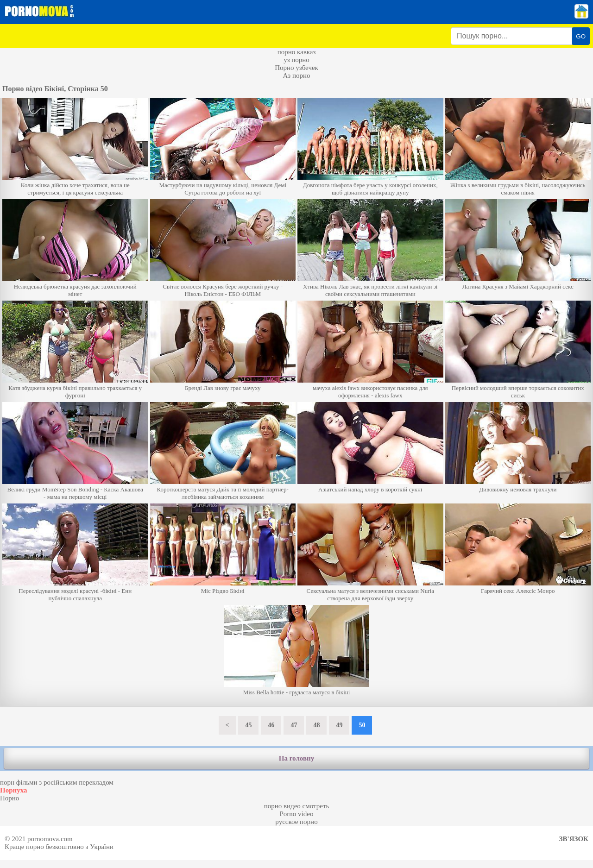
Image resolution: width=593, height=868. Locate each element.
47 (294, 725)
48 (316, 725)
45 (248, 725)
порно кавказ (297, 52)
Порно (9, 798)
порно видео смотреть (297, 806)
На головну (296, 758)
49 (339, 725)
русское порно (296, 822)
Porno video (297, 814)
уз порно (296, 60)
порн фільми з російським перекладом (57, 782)
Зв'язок (574, 839)
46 (271, 725)
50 (362, 725)
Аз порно (296, 75)
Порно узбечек (296, 68)
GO (581, 36)
